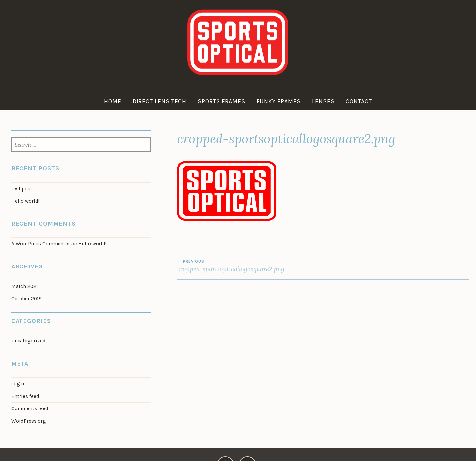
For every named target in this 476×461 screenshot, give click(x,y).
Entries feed (25, 396)
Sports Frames (221, 101)
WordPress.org (29, 421)
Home (113, 101)
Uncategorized (28, 341)
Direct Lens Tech (159, 101)
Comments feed (30, 408)
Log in (19, 384)
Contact (359, 101)
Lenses (323, 101)
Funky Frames (279, 101)
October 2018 (26, 299)
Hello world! (25, 201)
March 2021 (25, 286)
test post (22, 189)
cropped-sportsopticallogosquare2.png (250, 266)
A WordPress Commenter (41, 244)
